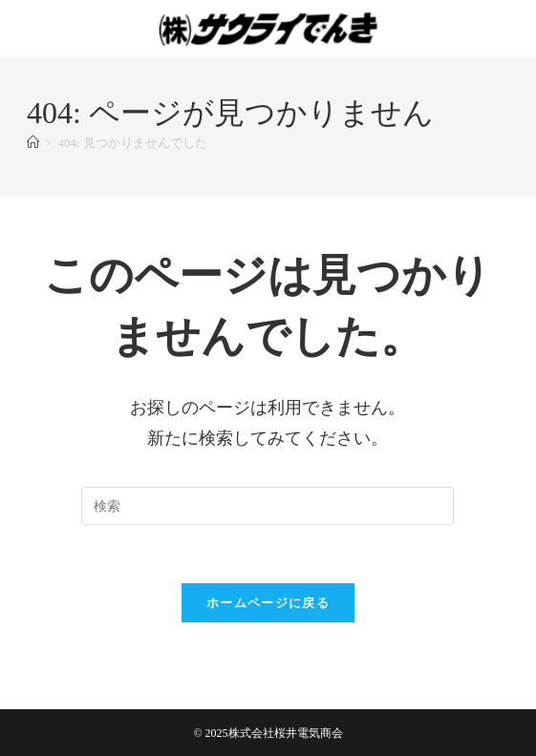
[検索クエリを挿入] (268, 506)
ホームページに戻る (268, 603)
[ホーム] (33, 143)
